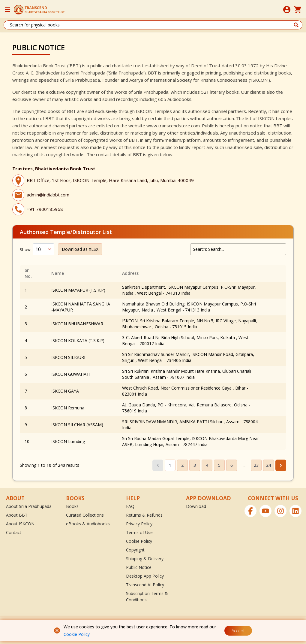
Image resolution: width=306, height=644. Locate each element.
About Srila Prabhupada (29, 506)
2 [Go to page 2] (182, 465)
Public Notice (139, 567)
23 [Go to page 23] (256, 465)
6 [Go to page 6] (232, 465)
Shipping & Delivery (145, 559)
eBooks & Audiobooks (88, 524)
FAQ (130, 506)
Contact (14, 532)
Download (196, 506)
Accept (238, 631)
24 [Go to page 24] (268, 465)
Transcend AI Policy (145, 585)
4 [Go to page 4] (207, 465)
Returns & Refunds (144, 515)
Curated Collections (85, 515)
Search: (200, 249)
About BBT (17, 515)
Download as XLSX (80, 249)
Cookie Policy (77, 634)
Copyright (135, 550)
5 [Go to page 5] (219, 465)
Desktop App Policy (145, 576)
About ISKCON (20, 524)
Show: (26, 249)
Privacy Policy (139, 524)
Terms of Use (139, 532)
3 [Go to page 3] (195, 465)
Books (72, 506)
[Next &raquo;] (281, 465)
